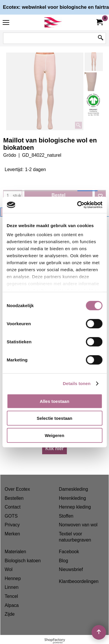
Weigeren (54, 435)
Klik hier (54, 449)
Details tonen (77, 383)
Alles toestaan (55, 401)
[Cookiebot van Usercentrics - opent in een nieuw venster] (78, 205)
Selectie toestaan (54, 418)
